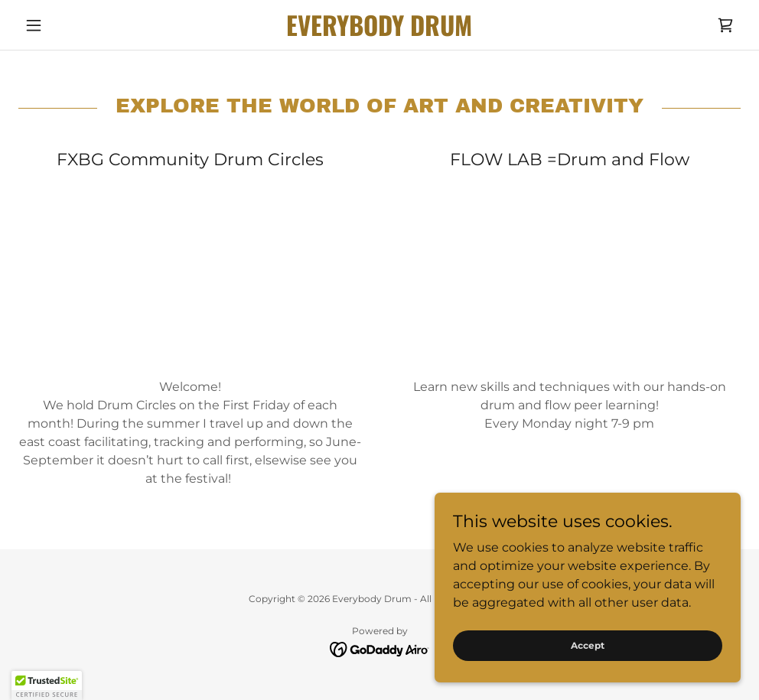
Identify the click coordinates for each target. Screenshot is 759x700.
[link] (380, 32)
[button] (73, 25)
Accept (588, 645)
